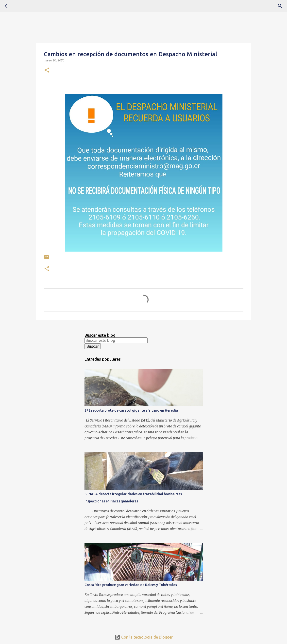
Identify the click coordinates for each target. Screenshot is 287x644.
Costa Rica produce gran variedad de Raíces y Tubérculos (131, 585)
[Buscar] (21, 6)
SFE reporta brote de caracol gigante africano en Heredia (131, 410)
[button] (47, 71)
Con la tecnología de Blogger (143, 637)
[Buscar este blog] (116, 340)
